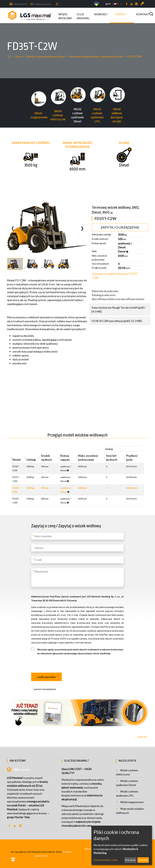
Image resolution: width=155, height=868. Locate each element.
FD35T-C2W (134, 56)
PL (116, 4)
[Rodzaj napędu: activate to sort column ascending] (68, 458)
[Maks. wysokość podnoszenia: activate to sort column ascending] (91, 458)
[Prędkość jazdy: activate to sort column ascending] (134, 458)
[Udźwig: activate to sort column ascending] (32, 458)
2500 (30, 477)
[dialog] (122, 845)
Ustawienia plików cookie (105, 860)
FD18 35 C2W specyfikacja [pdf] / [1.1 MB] (117, 321)
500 (45, 466)
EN (108, 4)
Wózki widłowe (65, 16)
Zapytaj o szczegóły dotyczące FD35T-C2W (115, 276)
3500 (30, 488)
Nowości (101, 14)
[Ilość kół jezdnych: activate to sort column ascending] (115, 458)
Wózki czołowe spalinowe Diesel (46, 56)
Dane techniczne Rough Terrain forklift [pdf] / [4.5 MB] (119, 310)
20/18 (131, 477)
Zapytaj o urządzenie (120, 227)
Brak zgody (130, 860)
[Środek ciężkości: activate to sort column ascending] (49, 458)
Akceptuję (143, 860)
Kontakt (143, 14)
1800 (30, 466)
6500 (82, 466)
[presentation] (10, 227)
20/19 (131, 466)
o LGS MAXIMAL (83, 16)
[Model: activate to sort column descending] (18, 458)
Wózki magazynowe (132, 802)
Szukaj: (125, 449)
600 (45, 499)
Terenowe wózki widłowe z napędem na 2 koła (96, 56)
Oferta (120, 14)
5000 (30, 499)
